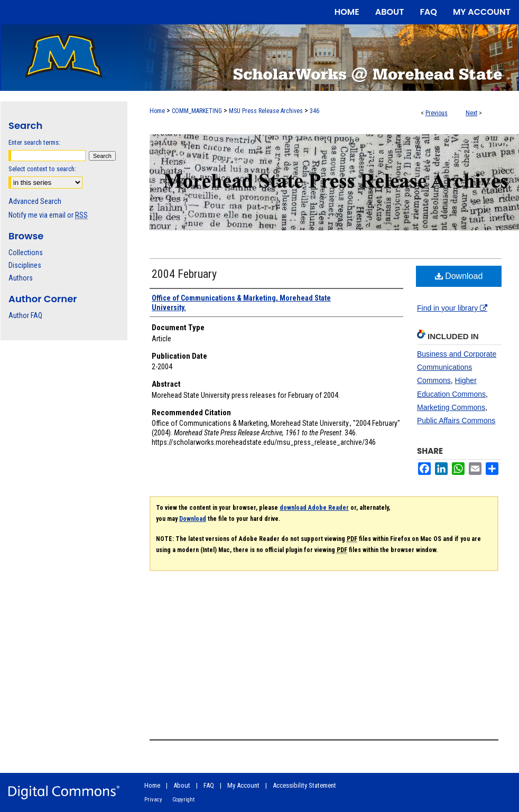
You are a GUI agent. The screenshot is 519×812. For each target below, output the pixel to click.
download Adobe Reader (314, 508)
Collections (26, 253)
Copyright (183, 800)
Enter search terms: (34, 142)
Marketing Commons (451, 407)
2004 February (184, 274)
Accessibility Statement (304, 785)
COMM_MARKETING (197, 111)
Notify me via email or (48, 215)
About (182, 785)
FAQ (209, 785)
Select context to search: (42, 169)
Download (459, 276)
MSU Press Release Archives (266, 111)
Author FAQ (25, 315)
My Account (243, 785)
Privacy (153, 800)
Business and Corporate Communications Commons (457, 367)
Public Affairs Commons (456, 421)
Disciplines (25, 265)
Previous (437, 113)
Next (471, 113)
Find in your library (452, 308)
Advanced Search (35, 201)
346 (314, 111)
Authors (21, 278)
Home (157, 111)
